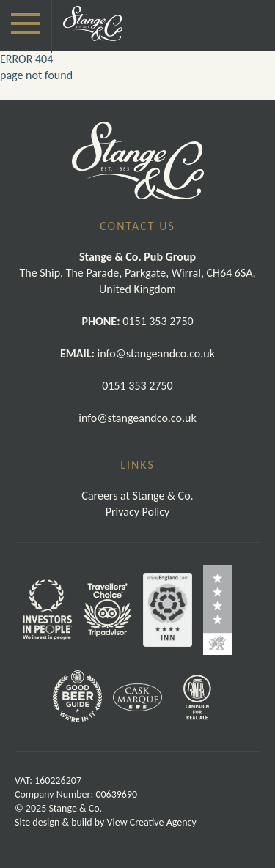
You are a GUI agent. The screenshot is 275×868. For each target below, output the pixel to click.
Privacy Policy (138, 512)
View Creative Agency (152, 822)
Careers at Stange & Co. (137, 496)
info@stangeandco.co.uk (137, 418)
